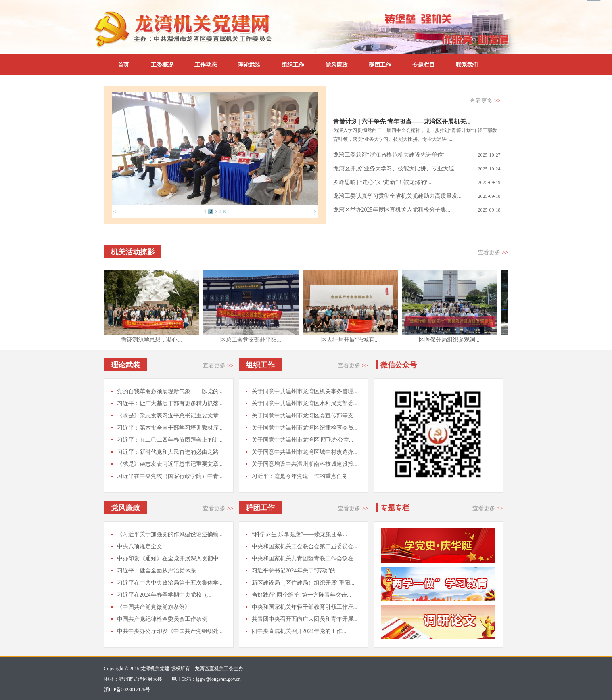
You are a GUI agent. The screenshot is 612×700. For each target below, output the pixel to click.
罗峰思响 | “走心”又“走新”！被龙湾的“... (383, 182)
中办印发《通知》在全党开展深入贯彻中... (170, 559)
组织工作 (293, 65)
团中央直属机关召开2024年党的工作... (299, 631)
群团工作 (380, 65)
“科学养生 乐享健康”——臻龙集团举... (299, 534)
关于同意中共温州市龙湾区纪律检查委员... (305, 428)
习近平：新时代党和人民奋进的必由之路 (168, 452)
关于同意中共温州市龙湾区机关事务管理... (305, 391)
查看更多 (485, 101)
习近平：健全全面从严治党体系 (157, 571)
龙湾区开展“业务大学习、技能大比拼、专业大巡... (396, 169)
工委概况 (162, 65)
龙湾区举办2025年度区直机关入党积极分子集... (392, 210)
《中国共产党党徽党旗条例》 (154, 607)
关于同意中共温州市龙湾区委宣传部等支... (305, 416)
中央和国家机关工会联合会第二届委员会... (305, 546)
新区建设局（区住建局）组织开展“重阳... (303, 583)
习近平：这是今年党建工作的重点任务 (300, 476)
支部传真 (395, 101)
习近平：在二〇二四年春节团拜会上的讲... (170, 440)
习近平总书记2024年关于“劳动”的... (296, 571)
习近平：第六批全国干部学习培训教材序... (170, 428)
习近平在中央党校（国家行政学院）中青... (170, 476)
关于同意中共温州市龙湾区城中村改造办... (305, 452)
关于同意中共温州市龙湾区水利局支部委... (305, 403)
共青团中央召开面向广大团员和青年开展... (305, 619)
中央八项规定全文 (140, 546)
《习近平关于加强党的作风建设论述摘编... (170, 534)
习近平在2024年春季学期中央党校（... (164, 595)
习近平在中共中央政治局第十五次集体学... (170, 583)
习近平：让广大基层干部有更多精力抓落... (170, 403)
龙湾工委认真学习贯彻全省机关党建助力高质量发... (398, 196)
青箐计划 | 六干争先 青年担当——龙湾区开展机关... (402, 122)
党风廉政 (336, 65)
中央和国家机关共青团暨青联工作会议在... (305, 559)
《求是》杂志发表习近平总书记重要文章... (170, 416)
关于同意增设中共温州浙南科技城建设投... (305, 464)
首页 (123, 65)
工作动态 (206, 65)
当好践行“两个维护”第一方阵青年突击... (302, 595)
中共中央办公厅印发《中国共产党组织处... (170, 631)
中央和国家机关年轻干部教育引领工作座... (305, 607)
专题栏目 (424, 65)
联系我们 (467, 65)
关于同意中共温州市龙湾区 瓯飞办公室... (303, 440)
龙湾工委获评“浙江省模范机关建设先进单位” (389, 155)
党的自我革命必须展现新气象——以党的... (170, 391)
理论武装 (249, 65)
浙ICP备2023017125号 (127, 690)
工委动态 (353, 101)
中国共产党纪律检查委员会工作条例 (162, 619)
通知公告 (437, 101)
